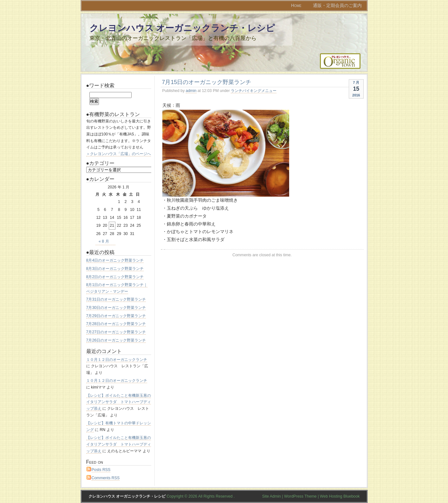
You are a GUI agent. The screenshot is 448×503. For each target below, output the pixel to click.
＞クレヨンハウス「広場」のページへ (119, 154)
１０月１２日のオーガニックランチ (117, 360)
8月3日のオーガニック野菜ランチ (115, 269)
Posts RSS (101, 470)
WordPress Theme (300, 496)
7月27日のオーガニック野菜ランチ (116, 332)
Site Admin (272, 496)
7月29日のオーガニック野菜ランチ (116, 316)
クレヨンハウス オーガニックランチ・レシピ (182, 28)
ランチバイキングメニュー (254, 91)
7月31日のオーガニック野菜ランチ (116, 299)
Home (296, 6)
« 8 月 (104, 241)
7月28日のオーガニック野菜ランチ (116, 324)
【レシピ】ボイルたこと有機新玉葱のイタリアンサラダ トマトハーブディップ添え (119, 402)
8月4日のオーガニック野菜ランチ (115, 260)
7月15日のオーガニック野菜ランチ (207, 82)
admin (191, 91)
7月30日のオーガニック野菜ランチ (116, 308)
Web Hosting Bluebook (340, 496)
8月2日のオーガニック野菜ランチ (115, 277)
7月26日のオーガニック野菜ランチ (116, 340)
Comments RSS (106, 478)
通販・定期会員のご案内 (337, 6)
